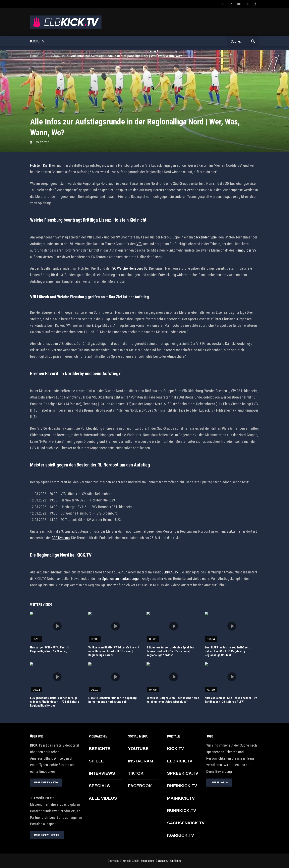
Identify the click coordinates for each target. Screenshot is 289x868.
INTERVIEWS (102, 773)
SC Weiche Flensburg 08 (130, 268)
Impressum (147, 861)
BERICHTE (100, 748)
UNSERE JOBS (219, 783)
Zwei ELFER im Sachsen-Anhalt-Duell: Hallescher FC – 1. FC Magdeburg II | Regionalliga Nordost (227, 651)
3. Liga (96, 325)
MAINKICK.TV (181, 798)
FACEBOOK (140, 786)
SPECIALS (99, 786)
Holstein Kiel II (40, 165)
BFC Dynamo (61, 538)
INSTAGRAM (141, 761)
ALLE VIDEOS (103, 798)
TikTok (136, 773)
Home (34, 56)
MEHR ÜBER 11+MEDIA (47, 835)
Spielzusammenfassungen (121, 579)
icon (57, 626)
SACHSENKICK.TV (186, 823)
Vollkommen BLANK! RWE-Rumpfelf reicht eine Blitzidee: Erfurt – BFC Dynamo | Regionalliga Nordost (114, 651)
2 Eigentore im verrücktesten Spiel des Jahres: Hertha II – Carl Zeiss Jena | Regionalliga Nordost (170, 651)
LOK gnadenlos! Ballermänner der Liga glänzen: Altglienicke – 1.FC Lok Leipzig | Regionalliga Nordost (55, 702)
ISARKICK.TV (181, 835)
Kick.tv (37, 41)
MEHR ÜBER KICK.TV (46, 783)
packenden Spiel (206, 237)
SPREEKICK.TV (183, 773)
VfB (139, 244)
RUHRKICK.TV (182, 810)
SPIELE (96, 761)
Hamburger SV (246, 250)
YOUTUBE (138, 748)
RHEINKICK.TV (182, 786)
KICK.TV (176, 748)
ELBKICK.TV (55, 56)
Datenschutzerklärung (169, 861)
